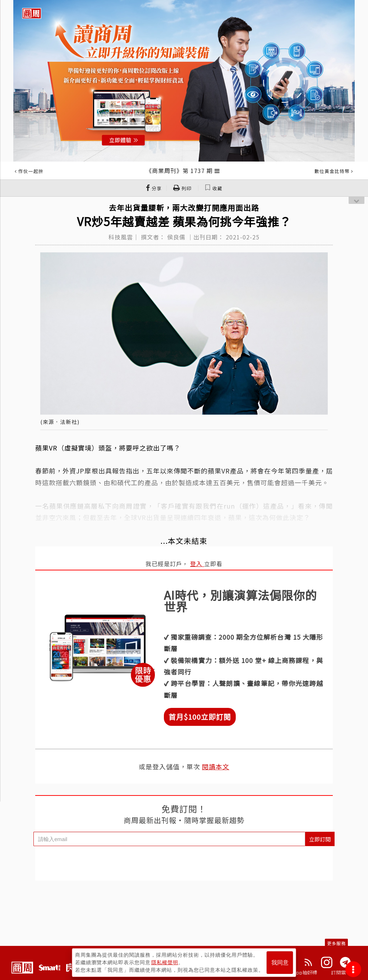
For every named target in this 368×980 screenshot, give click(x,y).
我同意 (280, 963)
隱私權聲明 (165, 962)
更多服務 (336, 943)
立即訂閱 (320, 839)
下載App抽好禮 (300, 972)
